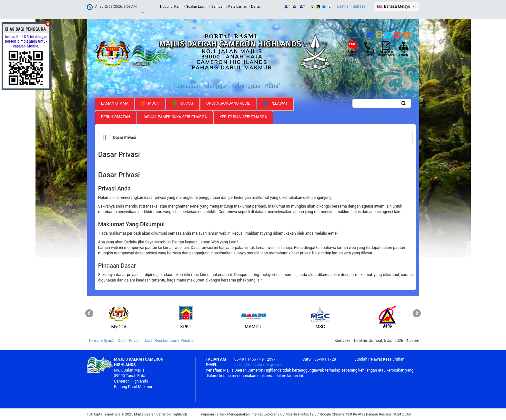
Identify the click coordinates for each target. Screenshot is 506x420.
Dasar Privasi (129, 341)
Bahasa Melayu (397, 6)
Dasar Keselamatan (160, 341)
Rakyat (183, 103)
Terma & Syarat (101, 341)
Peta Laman (238, 7)
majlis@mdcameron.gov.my (258, 365)
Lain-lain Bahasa (351, 6)
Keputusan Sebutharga (243, 117)
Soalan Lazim (197, 7)
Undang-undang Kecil (228, 103)
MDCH (150, 103)
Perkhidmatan (116, 117)
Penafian (188, 341)
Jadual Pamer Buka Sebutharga (175, 117)
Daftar (256, 7)
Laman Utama (115, 103)
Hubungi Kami (171, 7)
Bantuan (218, 7)
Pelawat (275, 103)
